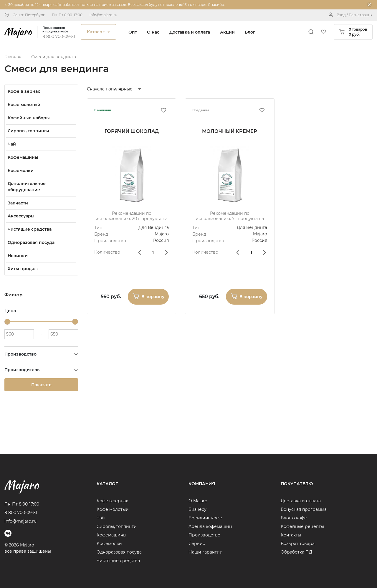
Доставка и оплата (190, 32)
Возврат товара (298, 544)
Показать (41, 385)
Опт (133, 32)
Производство (204, 535)
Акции (227, 32)
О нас (153, 32)
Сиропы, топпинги (117, 526)
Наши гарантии (206, 552)
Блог (250, 32)
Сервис (197, 544)
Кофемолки (109, 544)
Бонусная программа (304, 509)
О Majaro (198, 501)
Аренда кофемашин (210, 526)
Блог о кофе (294, 518)
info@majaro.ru (103, 15)
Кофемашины (111, 535)
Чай (101, 518)
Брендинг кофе (205, 518)
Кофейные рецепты (302, 526)
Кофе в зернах (112, 501)
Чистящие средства (118, 561)
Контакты (291, 535)
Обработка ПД (296, 552)
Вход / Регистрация (355, 15)
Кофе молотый (113, 509)
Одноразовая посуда (119, 552)
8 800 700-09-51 (59, 37)
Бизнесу (197, 509)
